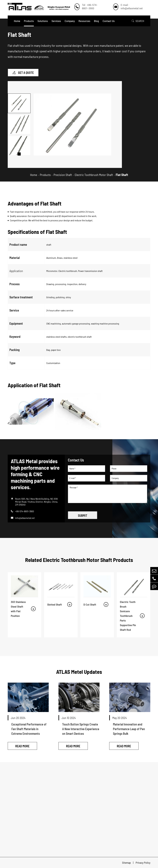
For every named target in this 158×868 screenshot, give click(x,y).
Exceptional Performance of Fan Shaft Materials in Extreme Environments (29, 729)
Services (56, 21)
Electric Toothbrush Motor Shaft (94, 175)
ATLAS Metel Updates (79, 672)
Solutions (43, 21)
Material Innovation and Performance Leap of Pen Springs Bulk (129, 729)
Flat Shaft (122, 175)
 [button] (19, 154)
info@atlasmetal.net (25, 518)
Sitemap (127, 863)
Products (29, 21)
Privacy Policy (143, 863)
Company (70, 21)
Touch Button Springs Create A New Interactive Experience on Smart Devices (81, 729)
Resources (84, 21)
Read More (22, 746)
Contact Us (109, 21)
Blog (96, 21)
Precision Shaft (63, 175)
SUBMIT (83, 515)
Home (17, 21)
